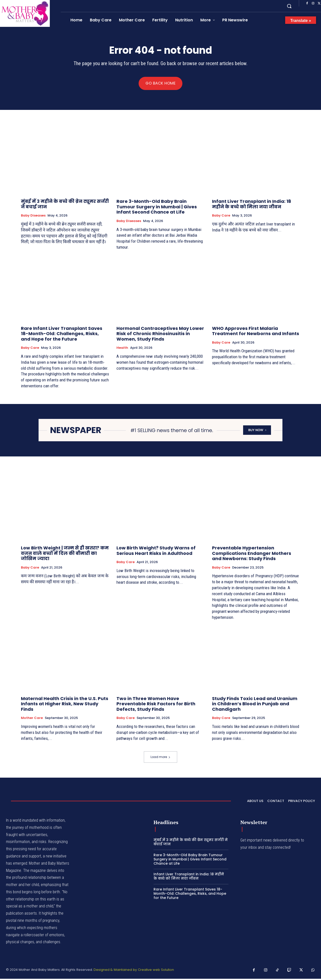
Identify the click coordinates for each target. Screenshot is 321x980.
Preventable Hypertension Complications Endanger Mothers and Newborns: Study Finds (252, 554)
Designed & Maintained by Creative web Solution (134, 971)
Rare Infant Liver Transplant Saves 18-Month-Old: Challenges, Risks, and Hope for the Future (62, 335)
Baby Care (221, 217)
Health (122, 349)
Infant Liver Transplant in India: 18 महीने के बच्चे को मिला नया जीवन (252, 205)
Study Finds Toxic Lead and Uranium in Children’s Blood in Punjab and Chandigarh (255, 705)
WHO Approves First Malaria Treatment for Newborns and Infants (256, 332)
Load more (160, 758)
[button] (289, 6)
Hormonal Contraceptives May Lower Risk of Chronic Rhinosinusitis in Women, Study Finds (160, 335)
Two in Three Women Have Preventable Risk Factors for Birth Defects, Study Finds (156, 705)
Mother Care (32, 719)
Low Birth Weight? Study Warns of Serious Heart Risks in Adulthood (156, 552)
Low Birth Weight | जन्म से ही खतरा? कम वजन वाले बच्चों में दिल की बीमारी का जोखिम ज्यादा (65, 554)
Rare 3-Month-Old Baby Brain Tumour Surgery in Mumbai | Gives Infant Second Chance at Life (157, 208)
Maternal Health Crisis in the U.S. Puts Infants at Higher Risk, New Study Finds (65, 705)
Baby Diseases (33, 217)
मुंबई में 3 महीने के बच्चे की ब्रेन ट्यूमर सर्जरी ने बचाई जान (65, 205)
